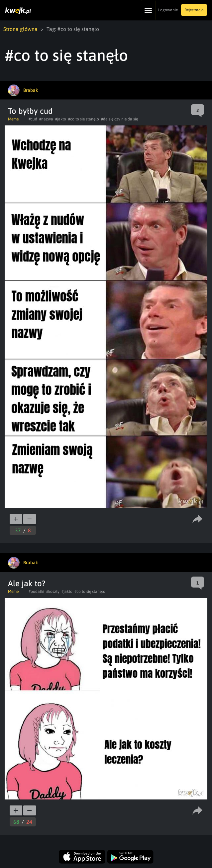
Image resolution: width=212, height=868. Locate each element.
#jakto (61, 119)
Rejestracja (194, 10)
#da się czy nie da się (119, 119)
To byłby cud (30, 111)
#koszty (53, 592)
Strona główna (20, 29)
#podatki (36, 592)
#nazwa (46, 119)
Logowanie (168, 10)
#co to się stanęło (84, 119)
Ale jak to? (27, 583)
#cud (33, 119)
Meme (13, 119)
